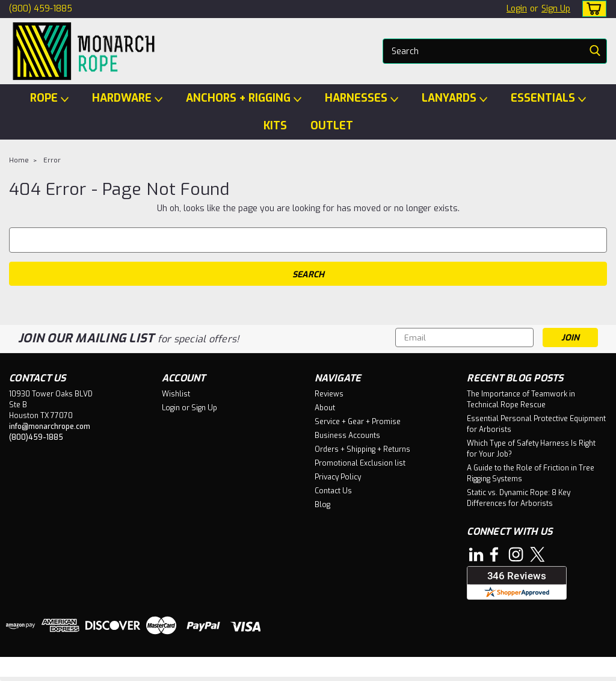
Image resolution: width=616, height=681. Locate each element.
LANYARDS (454, 98)
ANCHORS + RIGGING (244, 98)
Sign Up (556, 9)
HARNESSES (362, 98)
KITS (275, 126)
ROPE (49, 98)
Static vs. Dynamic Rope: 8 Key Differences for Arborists (519, 498)
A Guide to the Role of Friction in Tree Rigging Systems (531, 473)
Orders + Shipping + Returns (362, 449)
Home (19, 160)
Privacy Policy (338, 477)
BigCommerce (185, 669)
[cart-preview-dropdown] (592, 9)
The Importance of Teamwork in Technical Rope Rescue (521, 399)
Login (517, 9)
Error (52, 160)
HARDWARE (127, 98)
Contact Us (333, 491)
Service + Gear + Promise (358, 422)
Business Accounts (347, 436)
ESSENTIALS (548, 98)
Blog (322, 505)
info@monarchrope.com (50, 427)
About (325, 408)
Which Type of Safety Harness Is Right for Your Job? (531, 449)
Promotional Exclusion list (360, 463)
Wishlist (176, 394)
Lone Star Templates (278, 669)
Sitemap (111, 669)
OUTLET (332, 126)
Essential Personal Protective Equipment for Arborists (536, 424)
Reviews (329, 394)
